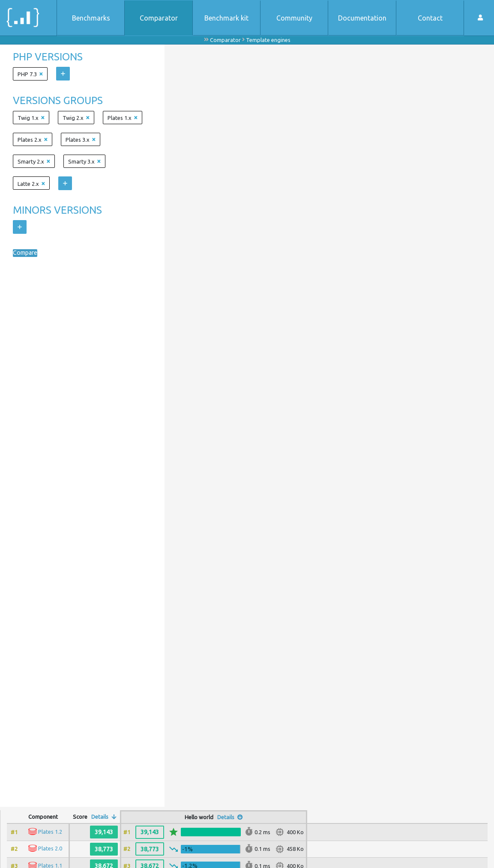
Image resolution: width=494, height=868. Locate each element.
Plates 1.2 (50, 832)
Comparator (159, 18)
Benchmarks (91, 18)
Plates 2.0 (50, 848)
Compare (27, 253)
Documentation (362, 18)
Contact (430, 18)
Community (294, 18)
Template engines (268, 40)
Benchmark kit (226, 18)
